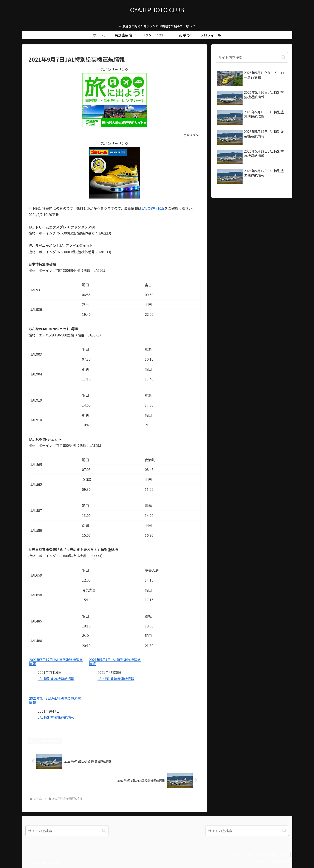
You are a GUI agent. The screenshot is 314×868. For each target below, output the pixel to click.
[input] (252, 57)
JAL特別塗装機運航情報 (56, 679)
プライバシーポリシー (251, 854)
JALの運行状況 (153, 208)
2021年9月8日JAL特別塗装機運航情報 (55, 700)
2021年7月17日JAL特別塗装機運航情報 (56, 662)
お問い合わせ (279, 854)
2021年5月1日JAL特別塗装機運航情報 (115, 662)
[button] (284, 57)
